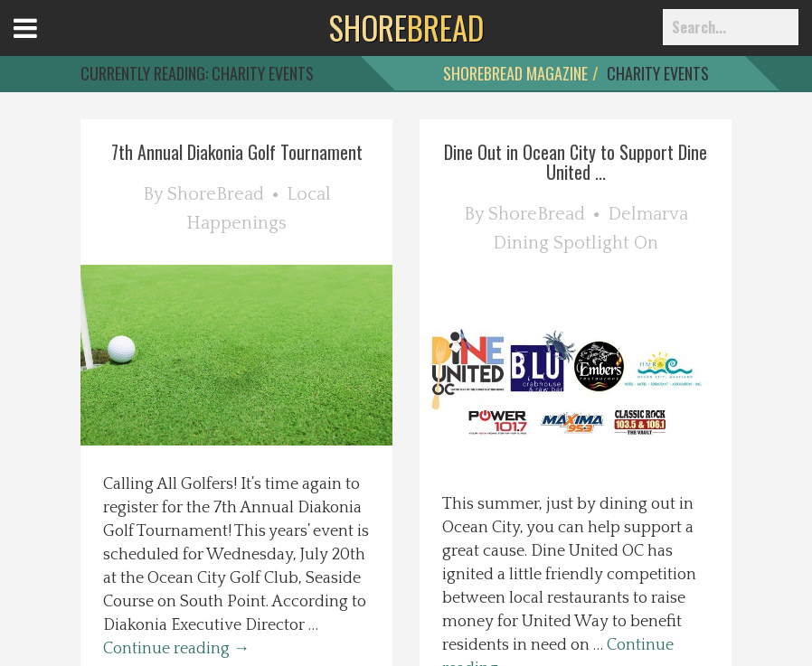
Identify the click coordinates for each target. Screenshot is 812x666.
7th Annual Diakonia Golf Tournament (237, 152)
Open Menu (47, 45)
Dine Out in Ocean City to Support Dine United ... (576, 162)
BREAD (406, 27)
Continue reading (176, 649)
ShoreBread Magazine (515, 73)
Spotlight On (606, 243)
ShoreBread (216, 194)
